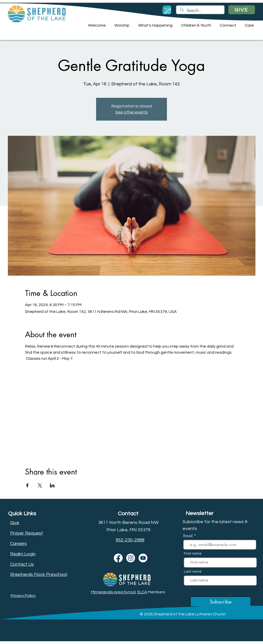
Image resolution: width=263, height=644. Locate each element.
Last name (193, 572)
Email (189, 536)
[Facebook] (118, 558)
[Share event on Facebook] (27, 485)
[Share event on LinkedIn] (52, 485)
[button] (96, 25)
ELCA (142, 592)
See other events (132, 112)
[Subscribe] (221, 602)
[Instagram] (131, 558)
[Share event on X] (40, 485)
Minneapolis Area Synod (113, 592)
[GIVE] (242, 10)
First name (193, 554)
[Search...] (200, 11)
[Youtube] (143, 558)
